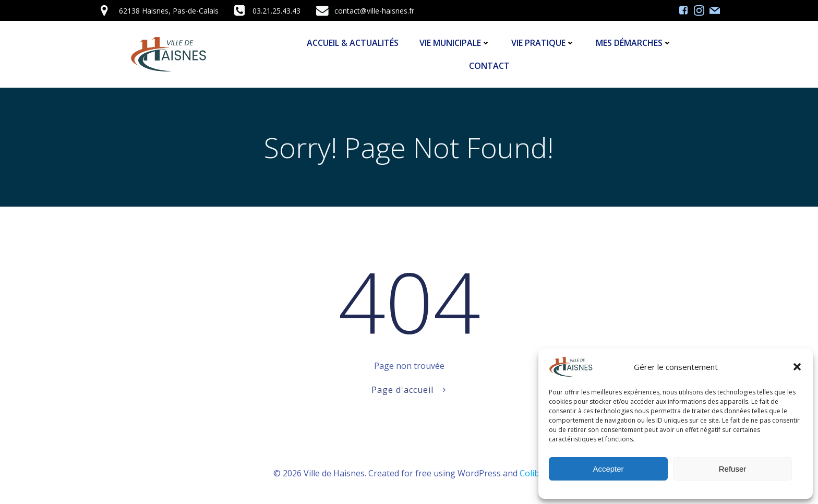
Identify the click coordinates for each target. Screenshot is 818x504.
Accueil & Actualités (353, 43)
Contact (489, 66)
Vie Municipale (455, 43)
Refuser (733, 469)
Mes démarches (634, 43)
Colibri (532, 473)
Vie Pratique (543, 43)
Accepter (608, 469)
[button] (797, 367)
